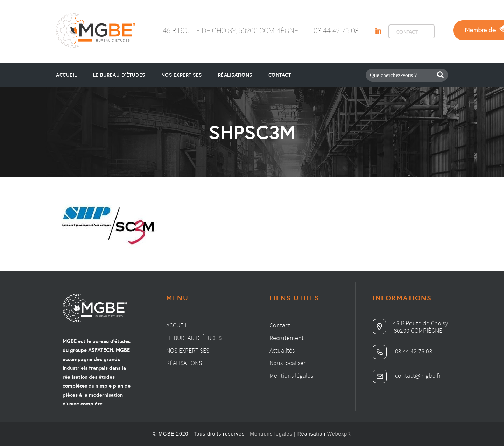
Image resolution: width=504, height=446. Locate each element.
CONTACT (407, 32)
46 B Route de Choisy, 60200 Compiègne (230, 31)
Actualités (282, 350)
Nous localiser (288, 363)
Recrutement (287, 338)
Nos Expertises (182, 75)
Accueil (66, 75)
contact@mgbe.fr (407, 376)
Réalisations (235, 75)
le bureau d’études (119, 75)
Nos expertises (188, 350)
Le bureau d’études (194, 338)
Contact (280, 75)
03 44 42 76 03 (336, 31)
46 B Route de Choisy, (411, 323)
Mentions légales (291, 376)
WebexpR (339, 434)
